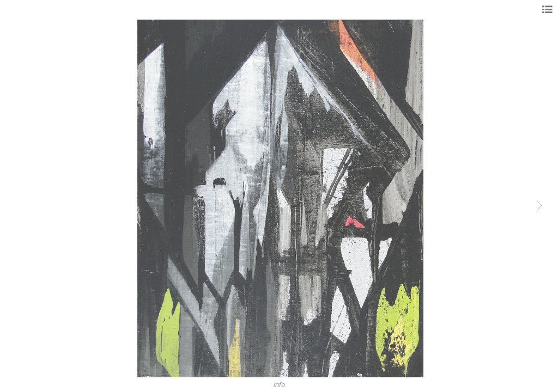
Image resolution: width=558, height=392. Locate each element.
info (279, 385)
